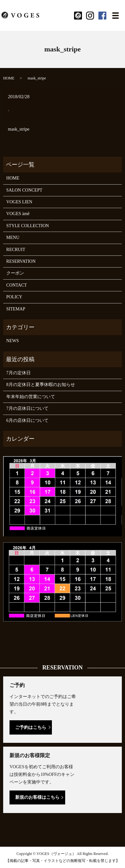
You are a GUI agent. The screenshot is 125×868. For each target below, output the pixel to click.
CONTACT (17, 285)
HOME (9, 78)
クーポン (15, 273)
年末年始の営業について (31, 397)
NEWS (13, 341)
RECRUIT (16, 250)
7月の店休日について (27, 408)
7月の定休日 (19, 373)
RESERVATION (21, 261)
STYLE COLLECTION (28, 226)
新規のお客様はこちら (37, 797)
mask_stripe (19, 129)
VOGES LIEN (19, 202)
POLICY (14, 297)
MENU (13, 237)
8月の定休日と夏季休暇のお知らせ (41, 385)
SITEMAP (16, 309)
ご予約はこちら (31, 727)
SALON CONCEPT (24, 190)
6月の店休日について (27, 420)
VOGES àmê (18, 214)
